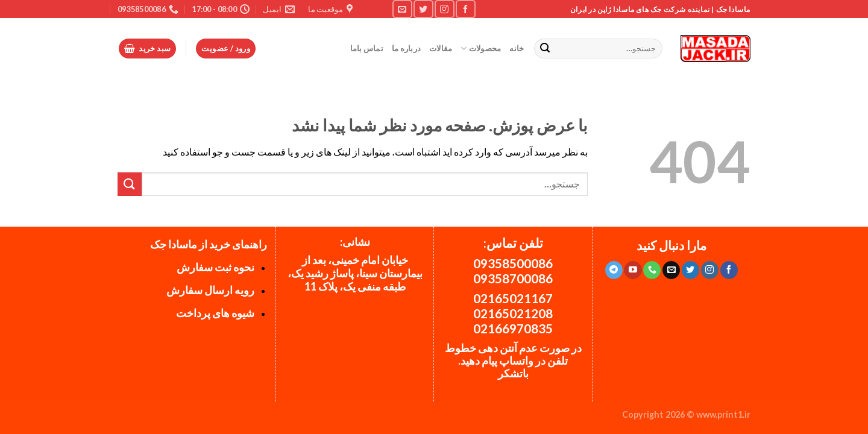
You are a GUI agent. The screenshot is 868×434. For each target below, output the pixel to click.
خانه (517, 48)
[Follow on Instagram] (444, 9)
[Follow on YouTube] (633, 270)
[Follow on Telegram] (614, 270)
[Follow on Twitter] (423, 9)
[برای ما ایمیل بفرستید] (402, 9)
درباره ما (406, 48)
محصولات (481, 49)
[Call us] (652, 270)
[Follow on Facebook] (465, 9)
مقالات (441, 48)
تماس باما (367, 48)
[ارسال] (546, 49)
